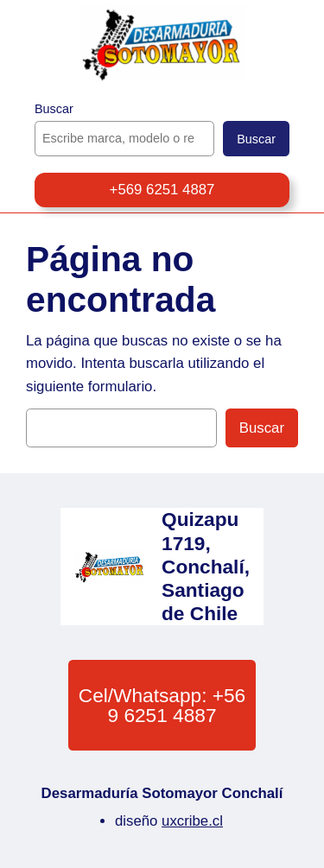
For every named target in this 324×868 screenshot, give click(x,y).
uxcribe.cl (192, 821)
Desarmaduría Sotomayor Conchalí (162, 793)
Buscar (54, 109)
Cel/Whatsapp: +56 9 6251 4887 (162, 705)
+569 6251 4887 (162, 190)
